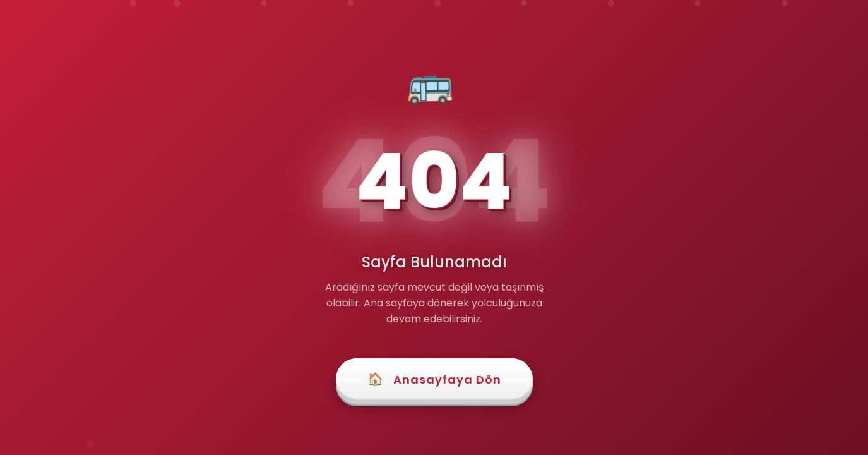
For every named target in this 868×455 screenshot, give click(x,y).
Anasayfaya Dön (434, 379)
